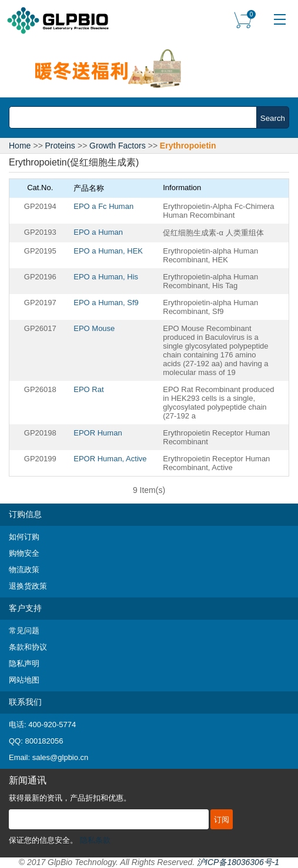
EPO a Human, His (106, 277)
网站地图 (24, 680)
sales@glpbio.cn (61, 757)
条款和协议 (28, 647)
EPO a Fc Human (103, 206)
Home (20, 146)
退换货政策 (28, 586)
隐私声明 (24, 663)
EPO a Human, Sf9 (106, 303)
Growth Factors (118, 146)
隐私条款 (95, 840)
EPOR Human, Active (110, 459)
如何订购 (24, 537)
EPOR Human (98, 433)
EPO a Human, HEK (108, 251)
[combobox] (136, 117)
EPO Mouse (94, 328)
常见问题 (24, 631)
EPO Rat (88, 389)
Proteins (60, 146)
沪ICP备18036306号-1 (238, 862)
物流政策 (24, 570)
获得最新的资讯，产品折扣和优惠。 (70, 798)
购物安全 (24, 553)
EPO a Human (98, 232)
